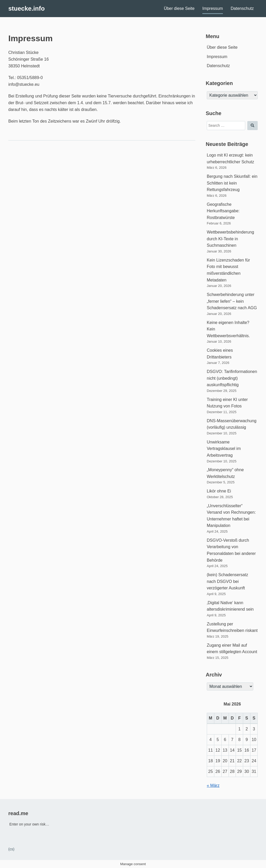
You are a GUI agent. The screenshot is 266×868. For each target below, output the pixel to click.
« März (213, 785)
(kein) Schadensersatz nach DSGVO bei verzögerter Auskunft (227, 581)
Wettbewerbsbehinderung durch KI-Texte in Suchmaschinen (230, 239)
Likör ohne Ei (219, 491)
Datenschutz (242, 8)
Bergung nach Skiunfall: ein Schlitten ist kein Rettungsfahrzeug (232, 183)
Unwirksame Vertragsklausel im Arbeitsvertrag (224, 449)
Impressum (213, 8)
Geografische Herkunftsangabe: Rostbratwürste (223, 211)
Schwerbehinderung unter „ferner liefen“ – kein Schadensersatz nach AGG (232, 301)
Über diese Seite (179, 8)
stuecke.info (26, 8)
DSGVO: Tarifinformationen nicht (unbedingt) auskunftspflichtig (232, 378)
